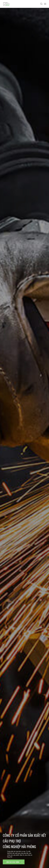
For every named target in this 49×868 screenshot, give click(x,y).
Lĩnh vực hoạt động (14, 862)
